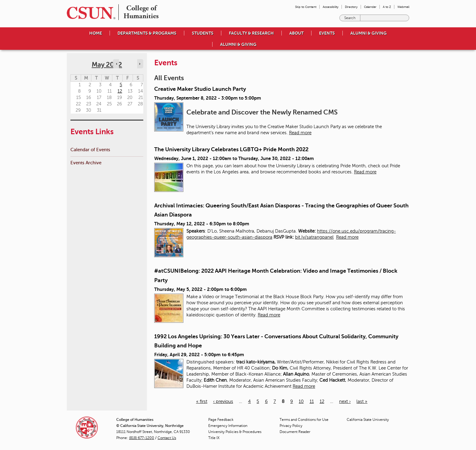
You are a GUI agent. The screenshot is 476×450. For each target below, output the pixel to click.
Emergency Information (228, 426)
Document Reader (295, 432)
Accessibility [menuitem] (331, 7)
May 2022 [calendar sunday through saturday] (107, 65)
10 (301, 401)
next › (345, 401)
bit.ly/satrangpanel (314, 237)
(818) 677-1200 (142, 438)
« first (202, 401)
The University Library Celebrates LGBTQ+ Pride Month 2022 (231, 149)
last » (362, 401)
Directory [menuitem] (351, 7)
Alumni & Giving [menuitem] (369, 33)
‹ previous (223, 401)
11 (312, 401)
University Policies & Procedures (235, 432)
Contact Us (167, 438)
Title (214, 438)
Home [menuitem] (96, 33)
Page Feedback (221, 420)
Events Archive (86, 163)
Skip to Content (306, 7)
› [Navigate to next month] (140, 64)
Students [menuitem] (203, 33)
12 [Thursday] (120, 91)
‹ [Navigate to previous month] (117, 64)
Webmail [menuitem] (403, 7)
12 (322, 401)
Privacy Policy (291, 426)
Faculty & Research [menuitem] (251, 33)
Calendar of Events (90, 150)
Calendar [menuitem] (370, 7)
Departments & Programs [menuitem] (147, 33)
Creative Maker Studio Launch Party (200, 89)
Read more (300, 133)
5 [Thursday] (121, 85)
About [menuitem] (296, 33)
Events (327, 33)
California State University (368, 420)
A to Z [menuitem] (387, 7)
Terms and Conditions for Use (304, 420)
